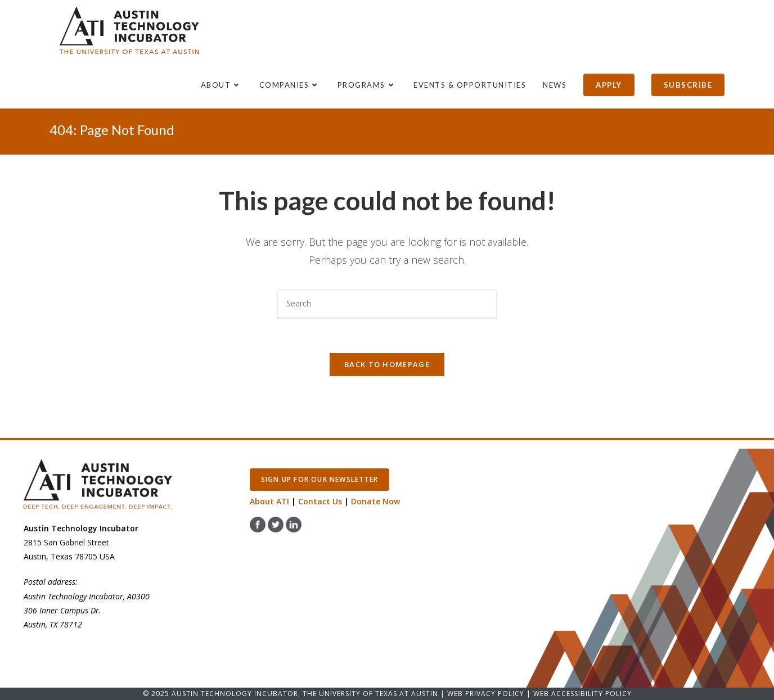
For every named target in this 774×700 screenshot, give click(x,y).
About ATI (269, 501)
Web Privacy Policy (486, 694)
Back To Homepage (387, 364)
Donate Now (375, 501)
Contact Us (320, 501)
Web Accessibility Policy (582, 694)
